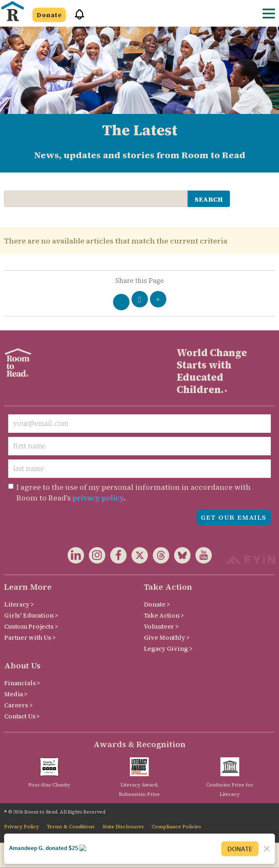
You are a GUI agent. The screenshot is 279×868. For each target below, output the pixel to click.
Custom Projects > (31, 626)
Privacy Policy (22, 827)
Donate (49, 15)
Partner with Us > (30, 637)
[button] (77, 18)
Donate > (157, 604)
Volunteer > (161, 626)
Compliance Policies (176, 827)
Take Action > (164, 615)
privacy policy (98, 498)
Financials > (22, 683)
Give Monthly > (167, 637)
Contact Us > (22, 716)
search (209, 199)
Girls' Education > (31, 615)
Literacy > (19, 604)
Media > (16, 694)
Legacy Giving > (168, 649)
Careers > (18, 705)
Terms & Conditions (71, 827)
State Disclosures (123, 827)
